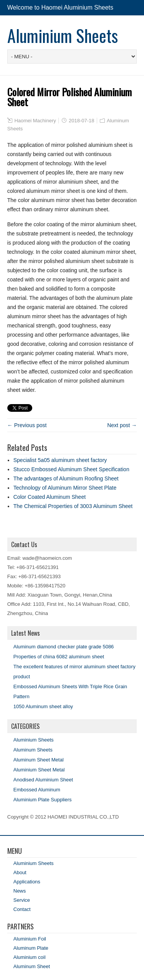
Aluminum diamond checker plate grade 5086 (64, 647)
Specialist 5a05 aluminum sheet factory (60, 460)
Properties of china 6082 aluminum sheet (59, 657)
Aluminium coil (30, 957)
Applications (27, 882)
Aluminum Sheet (32, 966)
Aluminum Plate (31, 948)
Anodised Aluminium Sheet (43, 780)
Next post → (122, 425)
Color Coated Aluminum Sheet (50, 497)
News (20, 891)
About (20, 872)
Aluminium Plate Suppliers (43, 800)
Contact (22, 909)
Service (22, 900)
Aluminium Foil (30, 939)
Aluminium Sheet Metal (39, 770)
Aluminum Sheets (33, 750)
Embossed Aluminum (37, 790)
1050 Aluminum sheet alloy (43, 706)
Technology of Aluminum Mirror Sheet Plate (65, 488)
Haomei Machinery (35, 121)
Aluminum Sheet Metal (39, 760)
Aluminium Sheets (63, 35)
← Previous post (27, 425)
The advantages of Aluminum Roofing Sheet (66, 478)
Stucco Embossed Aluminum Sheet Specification (71, 469)
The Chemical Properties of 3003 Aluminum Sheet (73, 506)
